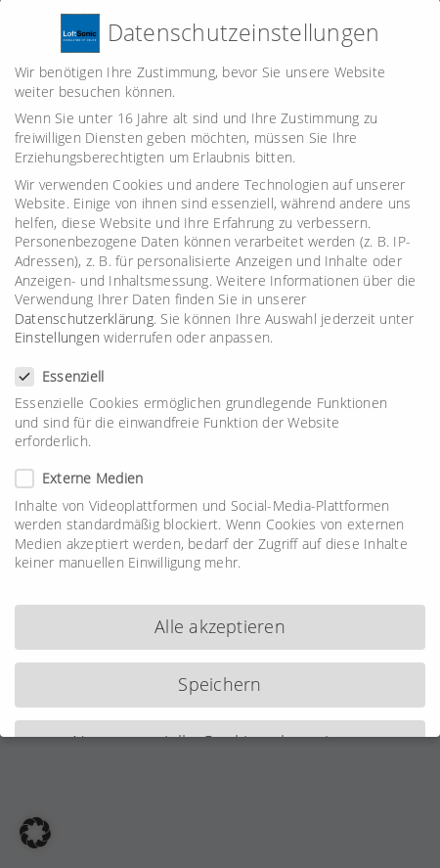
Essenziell (67, 367)
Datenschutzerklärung (84, 310)
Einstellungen (57, 328)
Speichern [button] (220, 675)
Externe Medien (87, 469)
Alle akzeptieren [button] (220, 617)
